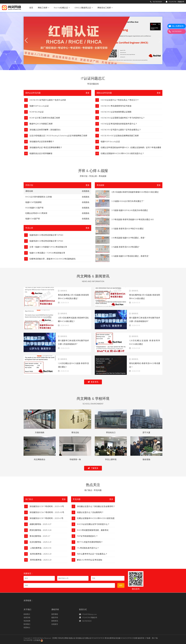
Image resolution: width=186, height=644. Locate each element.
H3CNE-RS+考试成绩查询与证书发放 (116, 106)
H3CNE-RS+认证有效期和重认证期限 (116, 112)
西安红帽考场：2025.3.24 (40, 530)
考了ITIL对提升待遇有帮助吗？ (90, 542)
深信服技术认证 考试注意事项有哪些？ (46, 148)
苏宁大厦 (146, 433)
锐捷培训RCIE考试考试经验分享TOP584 (46, 241)
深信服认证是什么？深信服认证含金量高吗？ (96, 506)
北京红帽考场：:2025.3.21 (40, 542)
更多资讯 (93, 382)
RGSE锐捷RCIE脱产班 (34, 208)
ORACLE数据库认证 (84, 8)
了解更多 (93, 468)
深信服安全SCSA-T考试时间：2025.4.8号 (47, 512)
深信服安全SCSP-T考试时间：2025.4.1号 (46, 518)
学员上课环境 (111, 460)
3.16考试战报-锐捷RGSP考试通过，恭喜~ (128, 238)
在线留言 (55, 624)
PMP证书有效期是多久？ (87, 536)
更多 (88, 93)
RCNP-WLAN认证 (37, 112)
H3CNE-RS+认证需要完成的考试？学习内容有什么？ (123, 118)
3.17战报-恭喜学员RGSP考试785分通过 (127, 229)
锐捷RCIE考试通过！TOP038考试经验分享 (47, 253)
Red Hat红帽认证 (62, 8)
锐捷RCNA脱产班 (33, 219)
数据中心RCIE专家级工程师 (41, 124)
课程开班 (55, 610)
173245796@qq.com (89, 614)
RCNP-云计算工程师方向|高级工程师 (45, 118)
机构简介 (27, 614)
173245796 (175, 2)
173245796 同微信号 (90, 618)
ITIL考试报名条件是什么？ (88, 548)
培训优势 (27, 621)
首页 (31, 8)
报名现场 (146, 460)
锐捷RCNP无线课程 (34, 202)
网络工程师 (43, 8)
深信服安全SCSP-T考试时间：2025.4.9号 (47, 506)
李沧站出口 (111, 433)
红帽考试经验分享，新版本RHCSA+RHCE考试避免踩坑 (53, 259)
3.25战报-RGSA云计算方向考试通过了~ (128, 201)
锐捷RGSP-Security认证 (39, 106)
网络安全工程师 (105, 8)
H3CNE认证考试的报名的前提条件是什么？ (119, 124)
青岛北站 (75, 433)
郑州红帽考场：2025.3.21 (40, 560)
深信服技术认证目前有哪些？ (42, 142)
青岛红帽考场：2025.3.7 (40, 536)
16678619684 (156, 2)
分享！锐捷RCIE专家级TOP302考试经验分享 (48, 247)
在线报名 (86, 197)
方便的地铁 (40, 433)
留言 (121, 585)
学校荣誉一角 (75, 460)
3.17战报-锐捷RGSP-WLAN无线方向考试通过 (130, 210)
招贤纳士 (27, 628)
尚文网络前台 (40, 460)
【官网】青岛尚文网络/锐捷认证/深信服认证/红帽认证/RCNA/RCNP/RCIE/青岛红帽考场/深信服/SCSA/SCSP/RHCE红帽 (94, 638)
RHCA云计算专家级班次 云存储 (39, 197)
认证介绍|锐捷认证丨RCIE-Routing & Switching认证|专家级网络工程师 (58, 136)
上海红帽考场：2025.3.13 (40, 548)
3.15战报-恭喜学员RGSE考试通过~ (126, 247)
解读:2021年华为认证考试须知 (90, 560)
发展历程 (27, 618)
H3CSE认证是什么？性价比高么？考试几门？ (120, 100)
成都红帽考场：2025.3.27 (40, 524)
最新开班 (55, 618)
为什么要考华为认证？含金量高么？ (92, 554)
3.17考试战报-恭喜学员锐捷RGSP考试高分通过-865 (133, 220)
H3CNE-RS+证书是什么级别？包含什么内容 (48, 100)
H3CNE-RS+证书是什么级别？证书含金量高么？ (121, 130)
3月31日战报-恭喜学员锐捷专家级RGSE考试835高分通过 (135, 192)
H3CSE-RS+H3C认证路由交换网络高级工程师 (120, 136)
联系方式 (83, 610)
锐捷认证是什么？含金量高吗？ (90, 512)
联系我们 (27, 624)
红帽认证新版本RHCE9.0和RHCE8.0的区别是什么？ (122, 153)
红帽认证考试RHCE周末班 (36, 213)
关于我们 (27, 610)
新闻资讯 (55, 621)
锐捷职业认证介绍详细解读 (41, 153)
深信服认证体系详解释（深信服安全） (46, 130)
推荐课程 (55, 614)
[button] (92, 62)
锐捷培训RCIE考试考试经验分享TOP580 (46, 235)
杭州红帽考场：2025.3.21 (40, 554)
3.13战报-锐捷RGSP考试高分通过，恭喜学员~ (130, 256)
